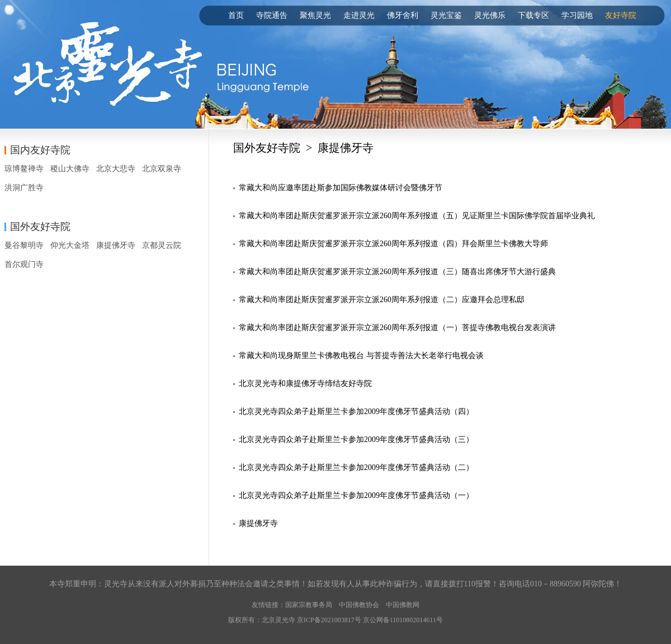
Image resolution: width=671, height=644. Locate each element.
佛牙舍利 (403, 15)
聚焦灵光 (315, 15)
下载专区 (533, 15)
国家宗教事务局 (309, 605)
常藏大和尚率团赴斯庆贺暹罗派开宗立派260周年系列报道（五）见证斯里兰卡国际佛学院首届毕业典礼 (417, 216)
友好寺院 (621, 15)
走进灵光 (359, 15)
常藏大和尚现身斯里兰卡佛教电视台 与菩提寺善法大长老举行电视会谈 (361, 356)
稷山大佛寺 (70, 169)
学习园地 (577, 15)
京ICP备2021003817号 (329, 620)
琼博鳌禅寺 (24, 169)
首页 (236, 15)
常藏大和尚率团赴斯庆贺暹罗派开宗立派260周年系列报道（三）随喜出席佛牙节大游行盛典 (397, 272)
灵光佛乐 (490, 15)
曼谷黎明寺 (24, 245)
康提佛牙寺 (116, 245)
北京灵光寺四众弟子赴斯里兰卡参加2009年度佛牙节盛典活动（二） (356, 467)
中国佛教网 (403, 605)
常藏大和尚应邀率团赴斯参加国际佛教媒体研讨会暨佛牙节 (341, 188)
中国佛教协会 (359, 605)
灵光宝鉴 (446, 15)
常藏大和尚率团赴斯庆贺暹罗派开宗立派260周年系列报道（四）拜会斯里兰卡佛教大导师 (393, 244)
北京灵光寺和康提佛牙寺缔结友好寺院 (305, 384)
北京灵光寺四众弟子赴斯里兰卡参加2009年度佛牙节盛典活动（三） (356, 439)
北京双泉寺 (162, 169)
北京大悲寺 (116, 169)
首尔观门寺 (24, 264)
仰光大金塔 (70, 245)
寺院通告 (272, 15)
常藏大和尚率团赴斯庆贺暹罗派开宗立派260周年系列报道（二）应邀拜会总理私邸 (382, 300)
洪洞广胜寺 (24, 188)
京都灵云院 (162, 245)
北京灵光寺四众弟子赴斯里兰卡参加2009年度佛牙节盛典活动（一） (356, 495)
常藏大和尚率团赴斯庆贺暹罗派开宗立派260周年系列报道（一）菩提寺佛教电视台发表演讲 (397, 328)
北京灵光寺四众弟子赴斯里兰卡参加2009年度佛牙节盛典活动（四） (356, 412)
